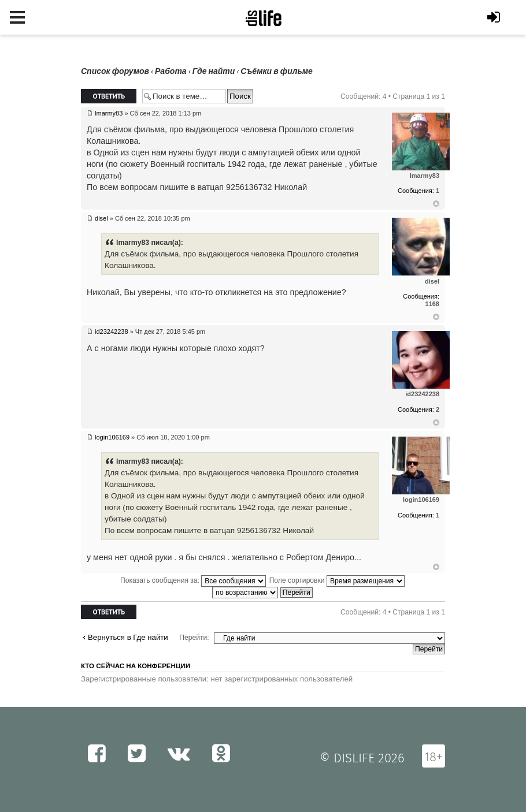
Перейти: (194, 638)
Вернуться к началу (436, 204)
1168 (432, 304)
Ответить (109, 96)
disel (101, 218)
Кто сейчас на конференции (136, 666)
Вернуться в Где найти (128, 637)
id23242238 (112, 331)
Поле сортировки (337, 580)
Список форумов (115, 71)
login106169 (112, 437)
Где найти (214, 71)
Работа (171, 71)
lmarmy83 (109, 113)
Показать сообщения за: (193, 580)
